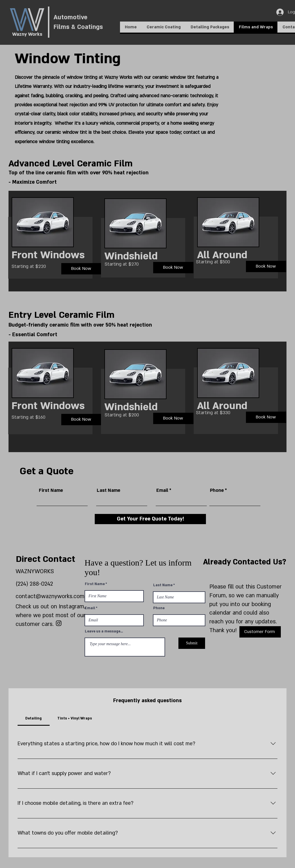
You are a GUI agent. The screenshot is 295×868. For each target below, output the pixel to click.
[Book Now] (81, 269)
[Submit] (192, 643)
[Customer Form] (260, 632)
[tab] (34, 718)
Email (162, 490)
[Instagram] (59, 623)
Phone (217, 490)
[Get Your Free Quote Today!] (150, 519)
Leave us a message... (104, 631)
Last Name (108, 490)
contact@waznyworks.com (50, 596)
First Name (51, 490)
